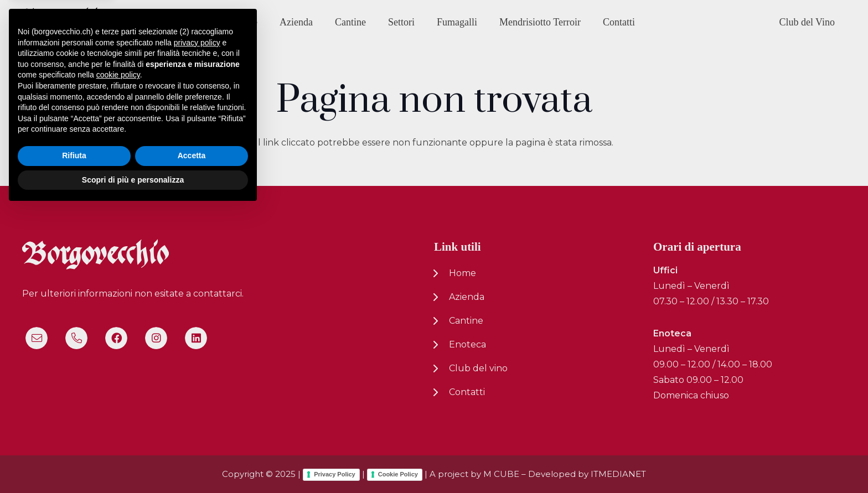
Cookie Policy (398, 474)
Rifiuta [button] (74, 439)
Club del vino (478, 368)
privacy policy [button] (197, 325)
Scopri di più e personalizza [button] (133, 463)
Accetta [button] (192, 439)
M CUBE (501, 474)
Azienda (467, 297)
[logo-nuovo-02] (63, 22)
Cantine (466, 321)
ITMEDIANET (618, 474)
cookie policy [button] (118, 358)
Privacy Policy (335, 474)
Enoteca (467, 344)
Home (463, 273)
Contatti (467, 392)
